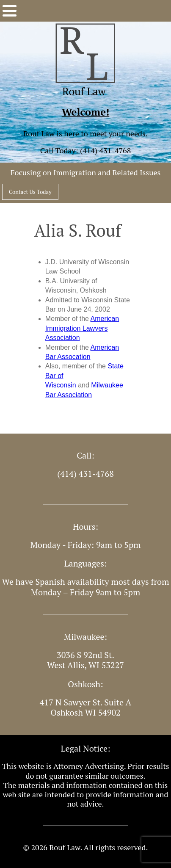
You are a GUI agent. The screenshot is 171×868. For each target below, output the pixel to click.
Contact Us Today (30, 192)
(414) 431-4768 (105, 150)
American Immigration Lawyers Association (82, 328)
